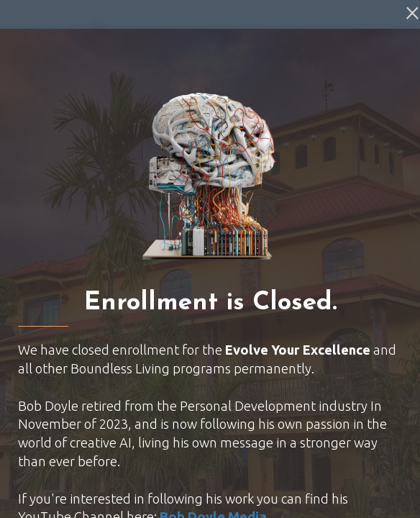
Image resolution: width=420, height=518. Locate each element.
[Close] (412, 12)
